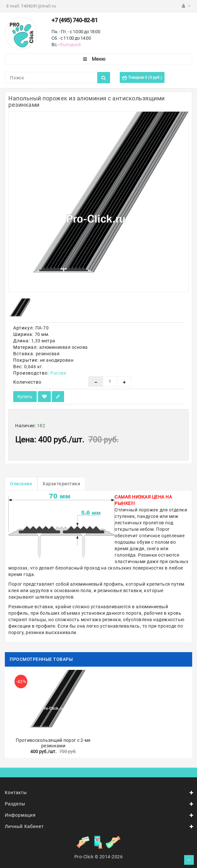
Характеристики (61, 484)
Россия (58, 373)
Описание (21, 484)
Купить (25, 397)
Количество (27, 382)
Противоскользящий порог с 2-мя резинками (53, 743)
